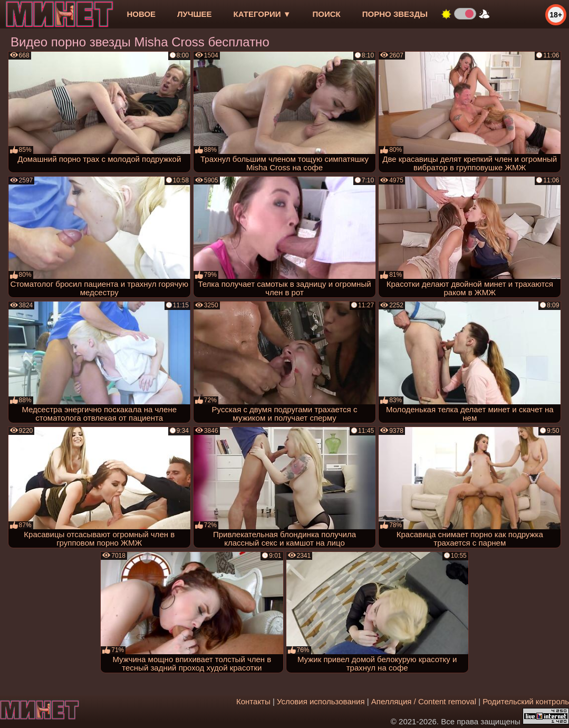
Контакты (253, 701)
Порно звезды (395, 14)
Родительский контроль (526, 701)
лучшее (194, 14)
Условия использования (321, 701)
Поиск (327, 14)
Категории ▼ (262, 14)
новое (141, 14)
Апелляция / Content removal (424, 701)
